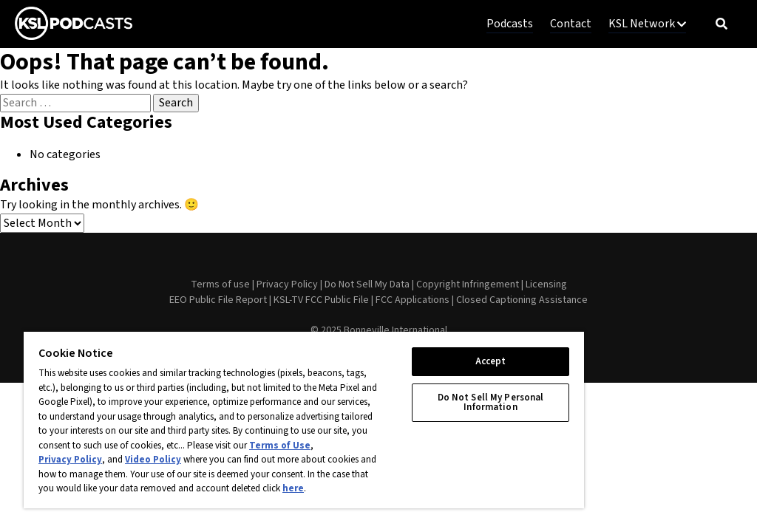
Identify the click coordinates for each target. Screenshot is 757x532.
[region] (304, 419)
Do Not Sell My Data (367, 284)
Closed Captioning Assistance (522, 300)
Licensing (546, 284)
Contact (571, 24)
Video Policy (153, 460)
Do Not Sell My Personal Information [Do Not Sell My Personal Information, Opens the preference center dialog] (491, 402)
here (293, 488)
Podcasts (510, 24)
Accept (491, 361)
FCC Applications (413, 300)
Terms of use (220, 284)
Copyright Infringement (468, 284)
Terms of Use (280, 446)
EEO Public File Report (218, 300)
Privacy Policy (287, 284)
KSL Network (647, 24)
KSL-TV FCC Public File (321, 300)
